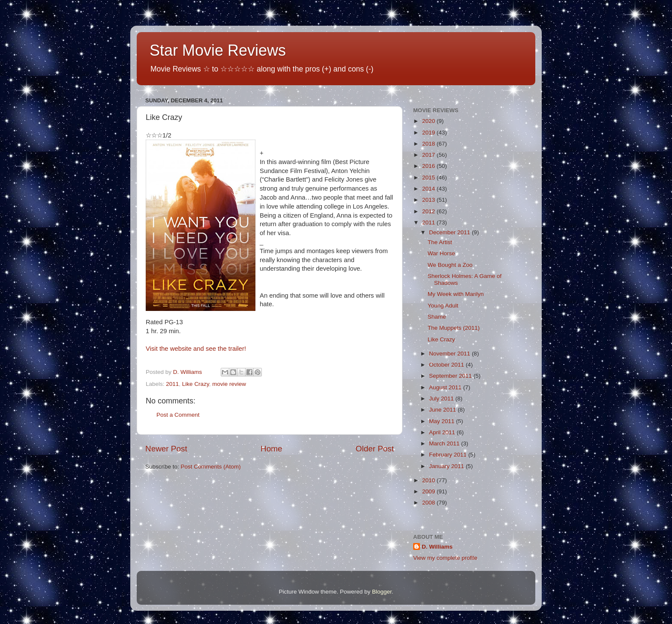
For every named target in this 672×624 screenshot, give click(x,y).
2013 (429, 200)
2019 (429, 133)
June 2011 (443, 410)
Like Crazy (196, 384)
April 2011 (443, 432)
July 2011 (442, 399)
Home (271, 449)
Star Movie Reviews (218, 50)
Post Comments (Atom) (211, 467)
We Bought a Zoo (450, 265)
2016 (429, 166)
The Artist (440, 242)
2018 (429, 144)
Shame (437, 317)
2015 (429, 178)
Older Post (375, 449)
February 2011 (449, 455)
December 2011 (450, 232)
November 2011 (450, 354)
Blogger (382, 592)
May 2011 (442, 421)
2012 (429, 211)
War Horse (441, 253)
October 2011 (447, 365)
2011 (172, 384)
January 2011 (447, 466)
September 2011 (451, 376)
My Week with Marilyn (456, 294)
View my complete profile (445, 558)
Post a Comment (178, 415)
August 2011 (446, 387)
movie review (229, 384)
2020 (429, 121)
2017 (429, 155)
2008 (429, 503)
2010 (429, 480)
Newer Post (166, 449)
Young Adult (443, 306)
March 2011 (445, 443)
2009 (429, 491)
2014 (429, 189)
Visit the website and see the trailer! (196, 349)
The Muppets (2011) (454, 328)
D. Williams (437, 547)
